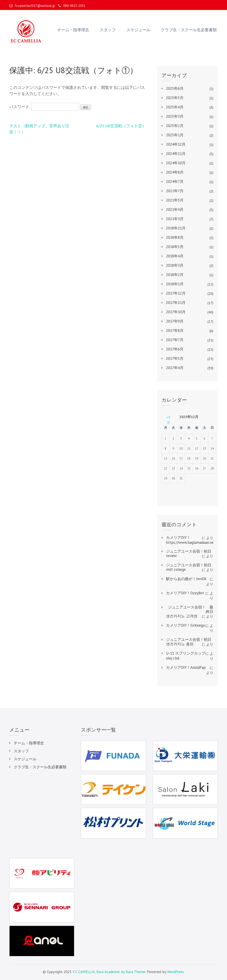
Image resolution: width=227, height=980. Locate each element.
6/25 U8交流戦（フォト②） (121, 126)
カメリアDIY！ (178, 538)
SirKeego (198, 625)
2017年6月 (175, 349)
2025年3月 (175, 116)
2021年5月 (175, 200)
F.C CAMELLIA (84, 972)
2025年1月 (175, 135)
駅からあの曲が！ (181, 579)
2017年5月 (175, 358)
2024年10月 (176, 163)
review (171, 556)
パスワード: (44, 107)
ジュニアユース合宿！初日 (189, 551)
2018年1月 (175, 284)
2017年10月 (176, 312)
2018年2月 (175, 275)
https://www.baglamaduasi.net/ (191, 542)
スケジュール (138, 30)
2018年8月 (175, 237)
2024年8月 (175, 172)
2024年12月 (176, 144)
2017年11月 (176, 303)
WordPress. (176, 972)
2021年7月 (175, 191)
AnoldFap (198, 667)
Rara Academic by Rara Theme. (121, 972)
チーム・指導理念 (73, 30)
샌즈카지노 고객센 (182, 616)
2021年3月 (175, 219)
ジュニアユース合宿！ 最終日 (191, 609)
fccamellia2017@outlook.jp (32, 6)
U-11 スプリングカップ (186, 653)
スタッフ (108, 30)
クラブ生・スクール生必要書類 (189, 30)
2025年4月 (175, 107)
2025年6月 (175, 88)
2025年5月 (175, 98)
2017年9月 (175, 321)
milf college (176, 569)
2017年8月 (175, 331)
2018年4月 (175, 256)
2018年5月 (175, 247)
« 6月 (168, 417)
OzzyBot (197, 593)
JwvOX (201, 579)
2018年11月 (176, 228)
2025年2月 (175, 126)
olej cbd (173, 658)
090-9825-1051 (72, 6)
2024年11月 (176, 154)
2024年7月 (175, 182)
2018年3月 (175, 265)
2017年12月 (176, 293)
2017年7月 (175, 340)
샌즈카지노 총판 (180, 644)
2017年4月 (175, 368)
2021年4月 (175, 209)
